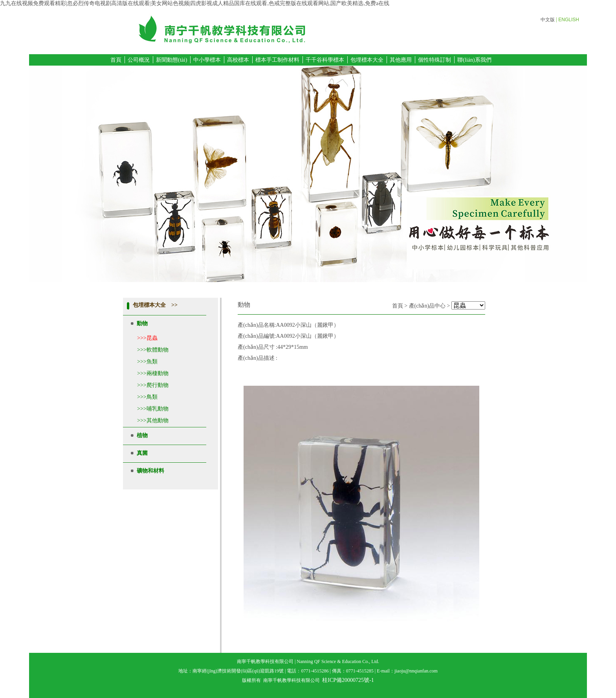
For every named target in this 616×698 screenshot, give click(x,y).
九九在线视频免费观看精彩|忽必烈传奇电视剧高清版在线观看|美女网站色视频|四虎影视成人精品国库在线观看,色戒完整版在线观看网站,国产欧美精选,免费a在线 (195, 3)
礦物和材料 (150, 471)
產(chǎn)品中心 (427, 306)
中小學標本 (207, 60)
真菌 (142, 453)
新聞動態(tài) (171, 60)
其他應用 (401, 60)
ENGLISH (569, 20)
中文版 (548, 20)
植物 (142, 435)
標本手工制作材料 (277, 60)
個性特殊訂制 (434, 60)
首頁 (116, 60)
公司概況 (139, 60)
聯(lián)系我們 (474, 60)
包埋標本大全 (367, 60)
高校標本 (238, 60)
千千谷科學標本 (325, 60)
